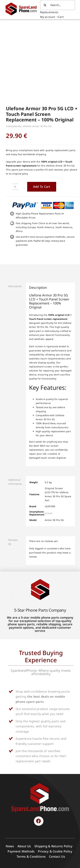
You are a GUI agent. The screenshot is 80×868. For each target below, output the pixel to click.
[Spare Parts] (23, 3)
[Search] (45, 5)
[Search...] (58, 5)
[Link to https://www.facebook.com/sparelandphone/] (39, 751)
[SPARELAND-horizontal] (40, 714)
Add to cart (42, 117)
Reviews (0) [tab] (13, 472)
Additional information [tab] (15, 412)
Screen (49, 443)
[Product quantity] (15, 117)
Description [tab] (15, 216)
